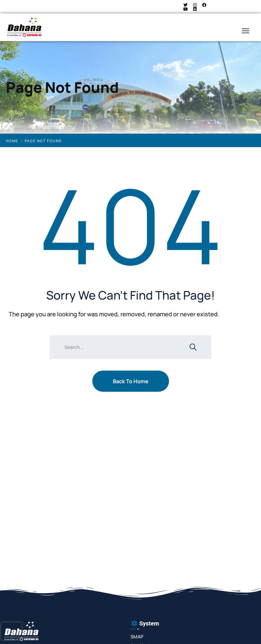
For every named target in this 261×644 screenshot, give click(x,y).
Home (12, 141)
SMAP (137, 637)
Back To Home (131, 381)
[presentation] (11, 631)
